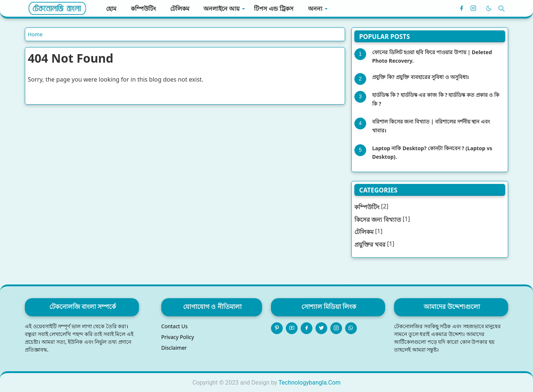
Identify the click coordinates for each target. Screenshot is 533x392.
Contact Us (174, 326)
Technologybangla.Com (309, 383)
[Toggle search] (501, 9)
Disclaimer (174, 348)
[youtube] (292, 328)
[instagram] (473, 9)
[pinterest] (277, 328)
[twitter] (321, 328)
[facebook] (461, 9)
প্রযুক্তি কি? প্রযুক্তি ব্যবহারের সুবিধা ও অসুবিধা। (421, 77)
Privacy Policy (178, 337)
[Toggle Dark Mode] (489, 8)
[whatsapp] (351, 328)
